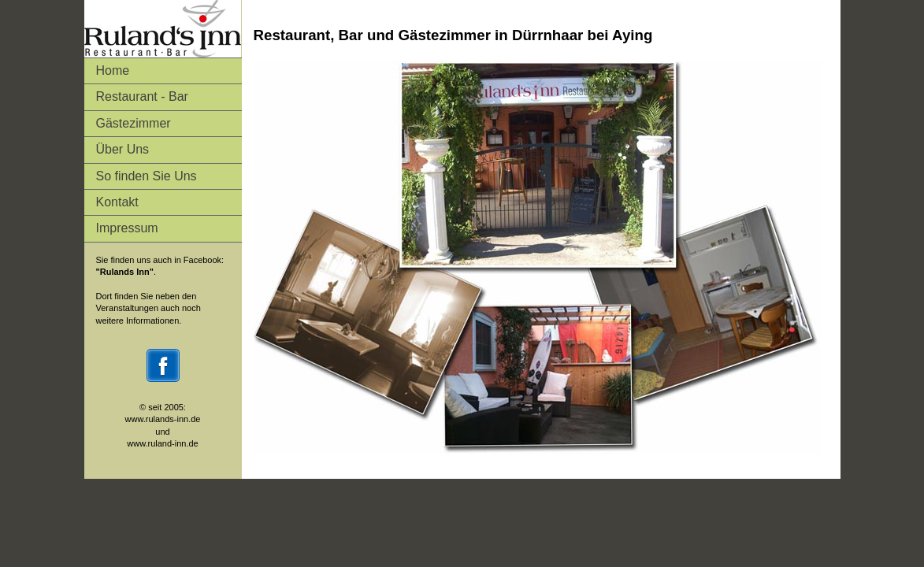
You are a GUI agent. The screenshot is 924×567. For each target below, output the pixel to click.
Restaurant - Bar (142, 96)
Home (113, 70)
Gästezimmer (134, 123)
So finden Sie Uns (147, 176)
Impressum (127, 228)
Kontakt (117, 202)
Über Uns (123, 149)
